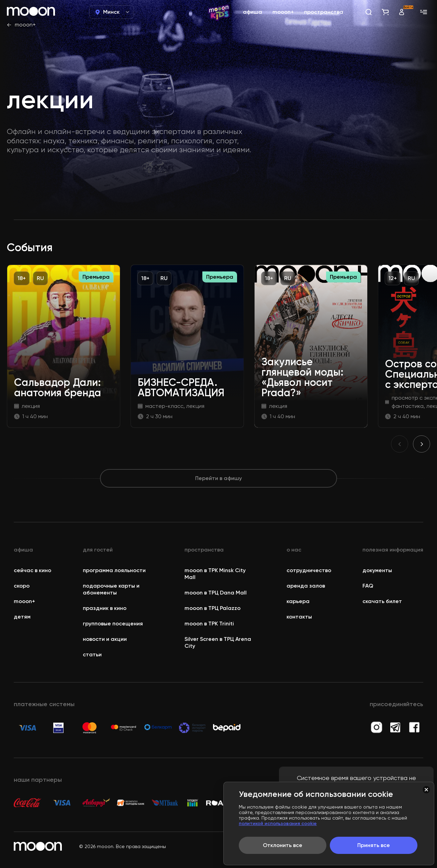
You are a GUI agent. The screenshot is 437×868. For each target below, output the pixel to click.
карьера (298, 601)
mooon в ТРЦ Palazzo (212, 608)
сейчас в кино (32, 570)
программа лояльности (114, 570)
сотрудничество (309, 570)
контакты (299, 617)
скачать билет (382, 601)
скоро (22, 586)
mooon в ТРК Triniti (209, 624)
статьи (92, 654)
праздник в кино (105, 608)
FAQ (368, 586)
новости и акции (105, 639)
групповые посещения (113, 624)
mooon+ (25, 25)
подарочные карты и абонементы (111, 589)
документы (377, 570)
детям (22, 617)
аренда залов (306, 586)
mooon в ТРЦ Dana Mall (216, 593)
